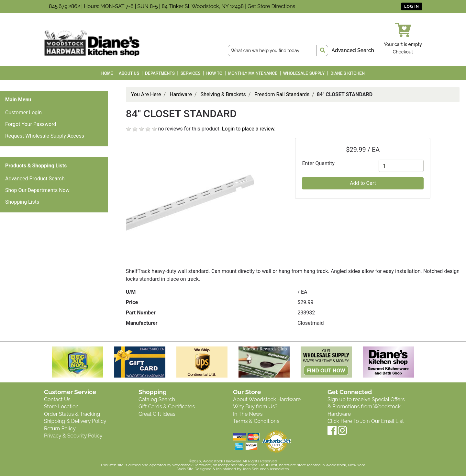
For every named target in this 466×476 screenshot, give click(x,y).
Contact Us (57, 399)
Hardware (181, 94)
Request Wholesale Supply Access (45, 136)
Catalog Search (157, 399)
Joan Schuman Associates (265, 469)
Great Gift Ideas (157, 414)
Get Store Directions (271, 6)
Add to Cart (363, 183)
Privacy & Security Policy (73, 436)
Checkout (403, 52)
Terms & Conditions (256, 421)
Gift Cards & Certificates (167, 407)
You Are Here (146, 94)
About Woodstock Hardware (267, 399)
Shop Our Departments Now (37, 190)
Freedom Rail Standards (282, 94)
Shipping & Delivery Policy (75, 421)
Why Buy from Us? (255, 407)
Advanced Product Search (35, 179)
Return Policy (60, 429)
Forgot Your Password (31, 124)
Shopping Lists (22, 202)
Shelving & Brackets (223, 94)
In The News (248, 414)
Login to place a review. (249, 129)
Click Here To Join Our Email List (366, 421)
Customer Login (23, 113)
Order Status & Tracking (72, 414)
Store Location (61, 407)
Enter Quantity (318, 163)
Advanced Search (353, 50)
